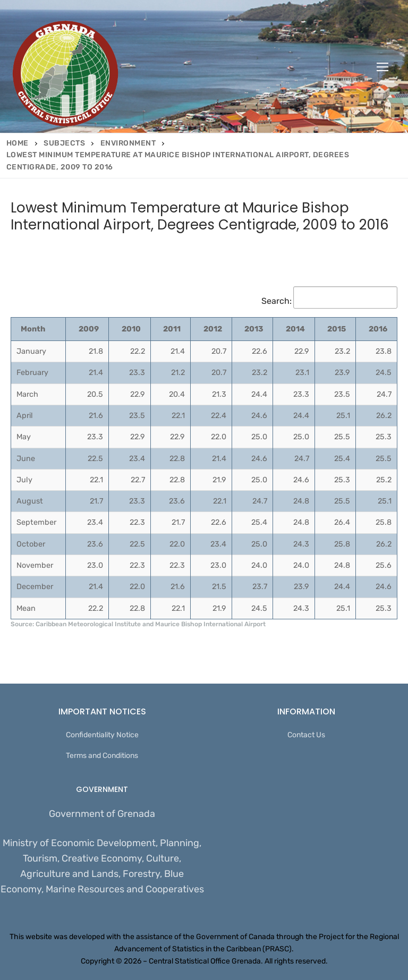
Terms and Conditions (102, 756)
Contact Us (306, 735)
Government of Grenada (102, 814)
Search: (329, 301)
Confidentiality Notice (102, 735)
